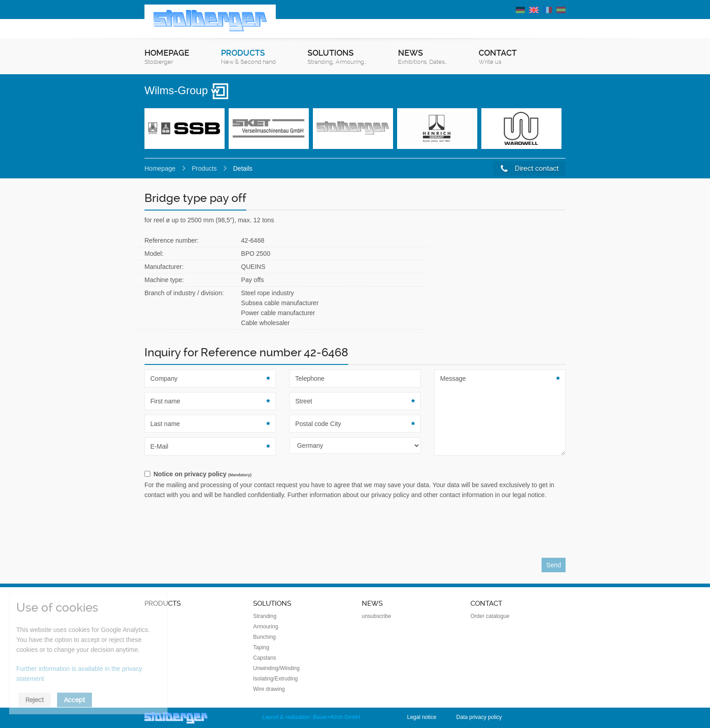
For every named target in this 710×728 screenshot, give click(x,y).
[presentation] (213, 531)
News (422, 57)
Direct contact (530, 169)
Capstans (265, 658)
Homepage (167, 57)
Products (248, 57)
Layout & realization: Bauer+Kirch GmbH (311, 717)
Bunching (264, 637)
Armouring (266, 627)
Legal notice (422, 717)
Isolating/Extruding (276, 679)
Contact (498, 57)
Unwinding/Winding (276, 668)
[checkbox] (355, 474)
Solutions (337, 57)
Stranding (265, 616)
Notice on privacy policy (202, 474)
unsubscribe (377, 616)
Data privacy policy (479, 717)
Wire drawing (269, 689)
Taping (261, 647)
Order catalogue (490, 616)
